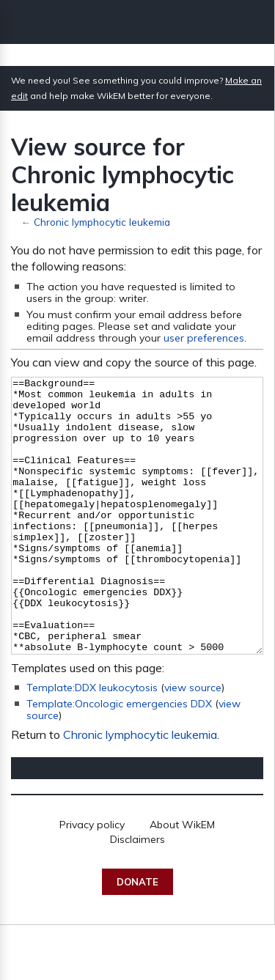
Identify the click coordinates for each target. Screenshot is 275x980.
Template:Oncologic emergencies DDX (119, 759)
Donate (137, 937)
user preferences (204, 338)
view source (193, 743)
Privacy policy (92, 880)
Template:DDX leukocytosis (92, 743)
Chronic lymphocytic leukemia (102, 222)
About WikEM (182, 880)
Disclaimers (137, 894)
